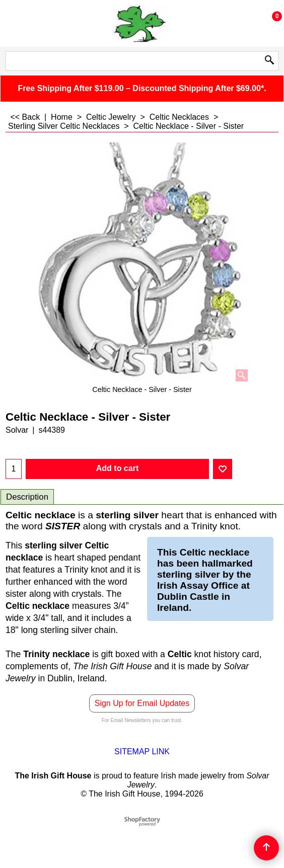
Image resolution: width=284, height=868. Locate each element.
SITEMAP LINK (142, 752)
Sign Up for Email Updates (142, 703)
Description (27, 497)
